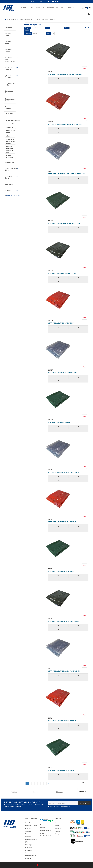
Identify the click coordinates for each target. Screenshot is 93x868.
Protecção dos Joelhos (10, 84)
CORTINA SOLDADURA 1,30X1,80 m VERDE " (61, 771)
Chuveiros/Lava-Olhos (10, 169)
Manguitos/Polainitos (11, 120)
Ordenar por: (28, 34)
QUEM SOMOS (22, 8)
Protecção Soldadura (9, 108)
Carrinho (58, 831)
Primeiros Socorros (9, 177)
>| (48, 784)
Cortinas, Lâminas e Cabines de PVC (10, 149)
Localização (29, 845)
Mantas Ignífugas (10, 156)
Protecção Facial (9, 43)
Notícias (43, 828)
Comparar (58, 834)
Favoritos (58, 828)
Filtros (8, 136)
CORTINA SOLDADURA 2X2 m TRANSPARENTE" (62, 373)
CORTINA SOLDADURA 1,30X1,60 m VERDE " (61, 572)
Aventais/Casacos (11, 124)
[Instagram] (60, 2)
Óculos (9, 117)
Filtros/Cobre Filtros (11, 132)
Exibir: (49, 34)
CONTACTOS (71, 8)
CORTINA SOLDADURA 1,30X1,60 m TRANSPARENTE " (64, 472)
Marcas (42, 825)
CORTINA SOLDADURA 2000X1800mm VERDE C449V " (64, 224)
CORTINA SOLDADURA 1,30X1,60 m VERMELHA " (63, 522)
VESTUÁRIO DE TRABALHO (35, 8)
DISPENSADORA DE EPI (53, 8)
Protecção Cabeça (9, 35)
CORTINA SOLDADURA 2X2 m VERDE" (59, 423)
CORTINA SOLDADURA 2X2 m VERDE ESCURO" (62, 273)
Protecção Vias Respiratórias (10, 59)
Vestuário (9, 28)
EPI (44, 8)
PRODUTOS (63, 8)
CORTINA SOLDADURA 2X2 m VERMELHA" (61, 323)
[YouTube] (53, 2)
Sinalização (9, 184)
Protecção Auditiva (9, 68)
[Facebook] (50, 2)
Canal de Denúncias (46, 836)
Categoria (28, 28)
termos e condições (65, 807)
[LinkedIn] (55, 2)
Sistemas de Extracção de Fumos (11, 141)
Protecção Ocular (9, 51)
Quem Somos (29, 823)
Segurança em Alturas (10, 100)
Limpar (27, 31)
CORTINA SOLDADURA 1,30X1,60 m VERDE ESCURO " (64, 621)
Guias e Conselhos (46, 830)
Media (42, 833)
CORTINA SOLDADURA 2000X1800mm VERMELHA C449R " (66, 124)
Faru (72, 28)
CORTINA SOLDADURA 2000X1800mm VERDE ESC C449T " (66, 75)
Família (48, 28)
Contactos (28, 853)
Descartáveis (10, 162)
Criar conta (59, 823)
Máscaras (10, 113)
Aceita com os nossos (60, 807)
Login (57, 826)
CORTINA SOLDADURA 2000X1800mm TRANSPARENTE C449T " (67, 174)
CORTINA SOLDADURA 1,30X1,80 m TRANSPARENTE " (64, 671)
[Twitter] (58, 2)
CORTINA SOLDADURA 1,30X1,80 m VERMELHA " (63, 721)
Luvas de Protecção (9, 76)
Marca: (67, 28)
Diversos (8, 190)
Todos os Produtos (13, 195)
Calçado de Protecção (9, 92)
